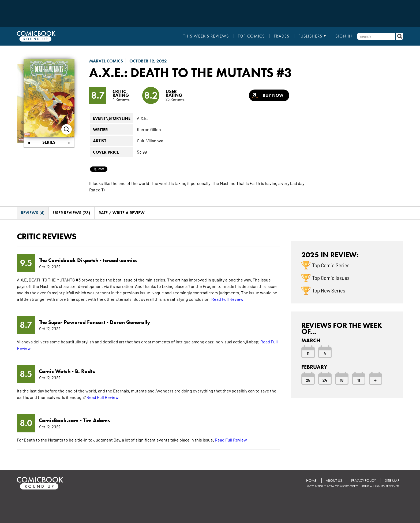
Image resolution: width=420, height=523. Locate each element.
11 (308, 353)
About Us (334, 481)
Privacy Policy (363, 481)
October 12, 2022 (148, 61)
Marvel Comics (106, 61)
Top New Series (329, 290)
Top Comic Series (331, 265)
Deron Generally (130, 322)
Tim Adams (97, 420)
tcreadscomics (120, 260)
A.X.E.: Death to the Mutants (181, 72)
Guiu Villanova (150, 140)
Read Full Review (227, 299)
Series (49, 142)
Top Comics (251, 36)
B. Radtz (85, 371)
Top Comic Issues (331, 278)
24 (325, 380)
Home (311, 481)
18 (342, 380)
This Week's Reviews (206, 36)
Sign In (344, 36)
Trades (282, 36)
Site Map (392, 481)
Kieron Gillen (149, 129)
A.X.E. (142, 118)
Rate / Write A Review (122, 213)
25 (308, 380)
